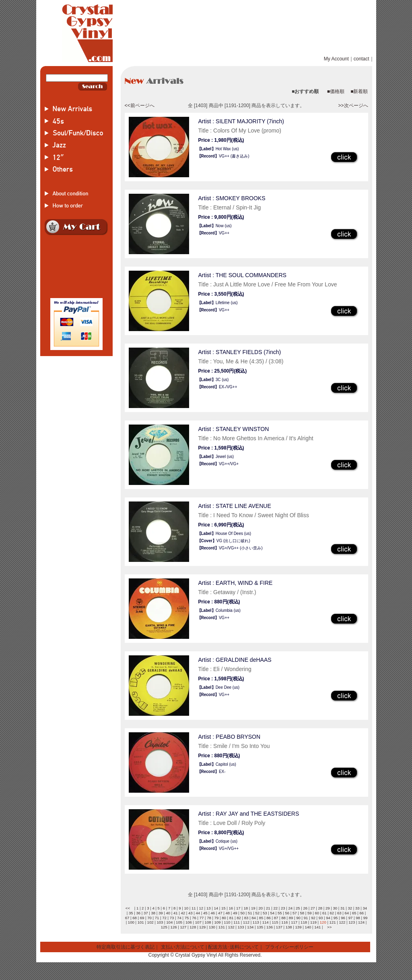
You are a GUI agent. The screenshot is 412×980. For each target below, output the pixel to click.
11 (194, 908)
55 (280, 913)
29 (328, 908)
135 (260, 927)
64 (347, 913)
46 (213, 913)
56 (287, 913)
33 (357, 908)
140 (308, 927)
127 (183, 927)
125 (164, 927)
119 (313, 922)
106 (189, 922)
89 (291, 918)
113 (256, 922)
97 (351, 918)
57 (295, 913)
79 (217, 918)
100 (131, 922)
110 (227, 922)
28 (320, 908)
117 (294, 922)
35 (131, 913)
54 (272, 913)
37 (146, 913)
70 (149, 918)
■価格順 (336, 91)
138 (289, 927)
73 (172, 918)
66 (362, 913)
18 (246, 908)
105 (179, 922)
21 (268, 908)
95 (336, 918)
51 (250, 913)
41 (176, 913)
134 (250, 927)
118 (304, 922)
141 (317, 927)
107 (198, 922)
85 (261, 918)
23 (283, 908)
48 (228, 913)
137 (279, 927)
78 (209, 918)
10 (186, 908)
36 (138, 913)
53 (265, 913)
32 (350, 908)
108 (208, 922)
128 (193, 927)
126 (174, 927)
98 (358, 918)
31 (343, 908)
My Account (336, 59)
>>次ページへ (353, 106)
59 (310, 913)
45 (205, 913)
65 (354, 913)
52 (257, 913)
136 (270, 927)
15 (224, 908)
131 (222, 927)
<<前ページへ (140, 106)
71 (157, 918)
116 (284, 922)
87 (276, 918)
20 (261, 908)
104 (169, 922)
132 (231, 927)
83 (246, 918)
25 (298, 908)
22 (275, 908)
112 (246, 922)
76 (194, 918)
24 (290, 908)
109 (217, 922)
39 (161, 913)
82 (239, 918)
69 (142, 918)
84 (254, 918)
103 (160, 922)
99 (366, 918)
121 (333, 922)
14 (216, 908)
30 (335, 908)
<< (128, 908)
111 (237, 922)
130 (212, 927)
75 (187, 918)
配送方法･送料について (233, 947)
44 (198, 913)
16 (231, 908)
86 (269, 918)
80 (224, 918)
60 (317, 913)
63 (339, 913)
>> (329, 927)
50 (242, 913)
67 (127, 918)
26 (305, 908)
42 (183, 913)
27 (313, 908)
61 (324, 913)
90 (298, 918)
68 (135, 918)
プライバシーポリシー (289, 947)
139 (299, 927)
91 (306, 918)
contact (362, 59)
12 (201, 908)
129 (202, 927)
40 (168, 913)
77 (202, 918)
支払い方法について (183, 947)
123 (352, 922)
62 (332, 913)
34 (365, 908)
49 (235, 913)
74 (179, 918)
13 (209, 908)
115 (275, 922)
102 (150, 922)
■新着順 (359, 91)
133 (241, 927)
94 (328, 918)
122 (342, 922)
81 (232, 918)
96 (343, 918)
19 (253, 908)
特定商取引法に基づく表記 (126, 947)
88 (283, 918)
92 (313, 918)
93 (321, 918)
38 (153, 913)
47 (220, 913)
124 (361, 922)
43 (191, 913)
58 (302, 913)
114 (266, 922)
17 (238, 908)
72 (164, 918)
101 (141, 922)
